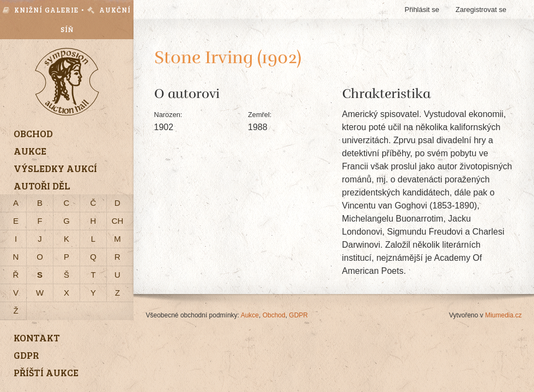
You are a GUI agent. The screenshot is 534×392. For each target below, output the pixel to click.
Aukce (250, 315)
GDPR (298, 315)
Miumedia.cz (503, 315)
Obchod (274, 315)
